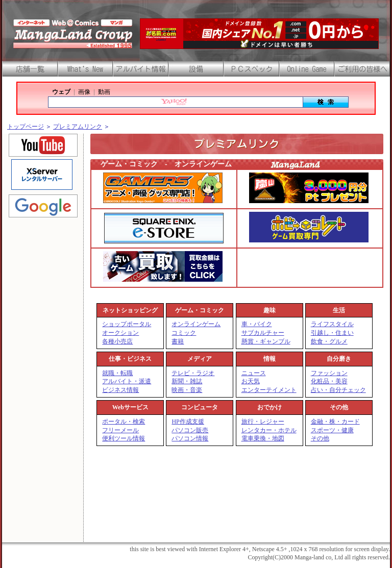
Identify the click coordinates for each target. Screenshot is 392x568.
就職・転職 (117, 373)
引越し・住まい (332, 333)
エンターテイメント (269, 390)
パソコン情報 (190, 438)
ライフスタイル (332, 324)
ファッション (329, 373)
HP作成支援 (188, 422)
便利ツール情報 (124, 438)
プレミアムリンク (78, 127)
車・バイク (257, 324)
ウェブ (61, 92)
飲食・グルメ (329, 341)
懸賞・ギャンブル (266, 341)
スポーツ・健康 (332, 430)
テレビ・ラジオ (193, 373)
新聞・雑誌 (187, 381)
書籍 (178, 341)
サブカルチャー (263, 333)
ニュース (254, 373)
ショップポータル (127, 324)
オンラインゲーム (196, 324)
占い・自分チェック (338, 390)
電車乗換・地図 (263, 438)
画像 (84, 92)
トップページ (26, 127)
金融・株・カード (335, 422)
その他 (320, 438)
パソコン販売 (190, 430)
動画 (104, 92)
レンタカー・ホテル (269, 430)
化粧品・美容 (329, 381)
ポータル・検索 (124, 422)
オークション (120, 333)
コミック (184, 333)
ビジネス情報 (120, 390)
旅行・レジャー (263, 422)
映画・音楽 (187, 390)
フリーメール (120, 430)
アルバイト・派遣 (127, 381)
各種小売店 (117, 341)
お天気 (251, 381)
